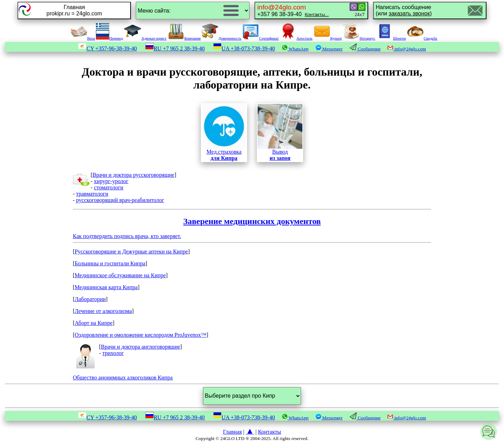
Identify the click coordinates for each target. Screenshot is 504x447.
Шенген (391, 38)
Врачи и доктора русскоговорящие (133, 175)
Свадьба (422, 38)
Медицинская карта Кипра (106, 287)
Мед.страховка (224, 132)
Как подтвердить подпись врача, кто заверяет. (252, 228)
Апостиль (296, 38)
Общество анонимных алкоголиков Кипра (123, 378)
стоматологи (108, 187)
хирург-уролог (111, 181)
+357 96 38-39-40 (293, 10)
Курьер (328, 38)
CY (107, 48)
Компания (184, 38)
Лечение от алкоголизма (103, 311)
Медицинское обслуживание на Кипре (120, 275)
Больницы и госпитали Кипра (110, 263)
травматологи (92, 194)
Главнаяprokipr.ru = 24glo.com (74, 10)
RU (175, 48)
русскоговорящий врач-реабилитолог (120, 200)
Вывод (280, 132)
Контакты (269, 432)
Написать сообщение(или (404, 10)
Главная (232, 432)
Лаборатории (90, 299)
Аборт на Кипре (93, 323)
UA (244, 48)
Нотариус (359, 38)
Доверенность (222, 38)
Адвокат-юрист (145, 38)
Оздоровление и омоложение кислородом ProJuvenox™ (140, 335)
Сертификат (260, 38)
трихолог (113, 353)
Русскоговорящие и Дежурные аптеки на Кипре (131, 252)
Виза (83, 38)
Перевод (109, 38)
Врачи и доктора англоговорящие (140, 347)
